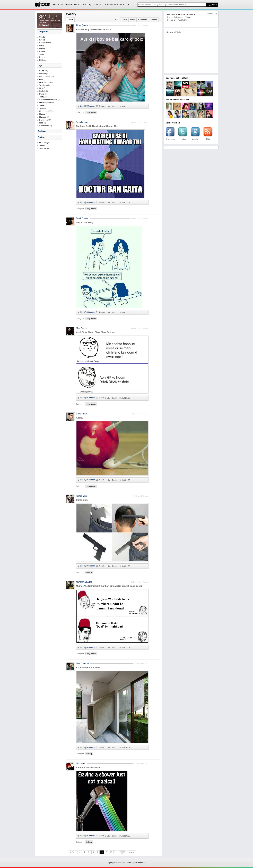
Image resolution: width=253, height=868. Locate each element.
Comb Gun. (82, 500)
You (129, 5)
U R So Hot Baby (85, 222)
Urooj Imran (81, 414)
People (42, 51)
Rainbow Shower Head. (88, 767)
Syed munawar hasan (48, 100)
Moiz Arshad (82, 328)
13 (124, 852)
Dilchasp (43, 60)
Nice (41, 123)
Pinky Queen (82, 25)
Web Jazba (44, 148)
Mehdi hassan (45, 77)
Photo (42, 94)
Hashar (42, 114)
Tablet (42, 105)
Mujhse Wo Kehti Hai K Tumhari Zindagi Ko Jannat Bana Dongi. (109, 586)
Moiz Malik (81, 763)
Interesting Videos (184, 17)
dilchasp (89, 572)
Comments (143, 20)
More (123, 5)
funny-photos (91, 112)
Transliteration (111, 5)
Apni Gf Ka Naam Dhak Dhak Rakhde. (96, 332)
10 (111, 852)
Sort (116, 20)
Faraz (42, 71)
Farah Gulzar (82, 218)
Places (42, 57)
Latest (70, 20)
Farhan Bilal (82, 496)
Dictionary (86, 5)
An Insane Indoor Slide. (88, 667)
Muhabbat (44, 111)
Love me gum (45, 82)
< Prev (73, 852)
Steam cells (44, 126)
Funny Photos (45, 43)
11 (115, 852)
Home (56, 5)
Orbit (41, 79)
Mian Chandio (82, 663)
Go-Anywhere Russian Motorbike (181, 14)
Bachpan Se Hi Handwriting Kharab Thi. (97, 126)
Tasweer (43, 108)
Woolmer (43, 85)
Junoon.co (44, 145)
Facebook (43, 120)
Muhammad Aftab (84, 582)
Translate (98, 5)
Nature (42, 48)
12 (120, 852)
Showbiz (43, 54)
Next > (131, 852)
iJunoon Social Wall (70, 5)
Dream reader (45, 103)
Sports (42, 37)
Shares (154, 20)
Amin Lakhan (82, 122)
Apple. (80, 418)
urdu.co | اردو (45, 143)
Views (124, 20)
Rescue (43, 74)
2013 (41, 88)
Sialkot (42, 91)
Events (42, 40)
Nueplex (43, 117)
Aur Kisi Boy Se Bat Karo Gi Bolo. (94, 29)
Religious (43, 46)
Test (41, 97)
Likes (133, 20)
